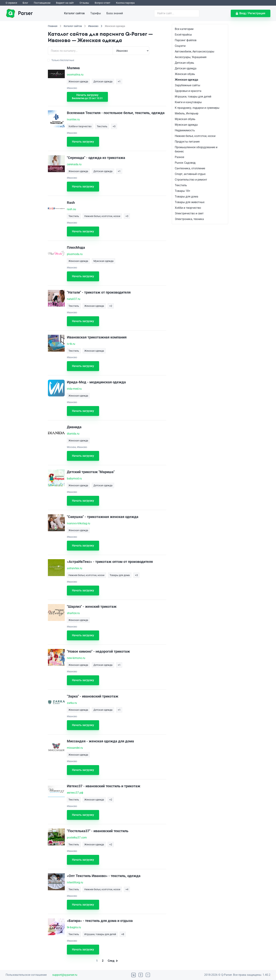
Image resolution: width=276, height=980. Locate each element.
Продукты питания (187, 142)
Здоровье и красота (188, 91)
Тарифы (96, 13)
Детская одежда (186, 68)
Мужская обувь (185, 119)
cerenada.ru (74, 164)
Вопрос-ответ (103, 3)
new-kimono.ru (76, 658)
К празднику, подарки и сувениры (197, 108)
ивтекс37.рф (75, 793)
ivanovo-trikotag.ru (79, 523)
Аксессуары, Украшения (191, 57)
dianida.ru (73, 434)
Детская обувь (184, 63)
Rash (71, 203)
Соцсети (180, 46)
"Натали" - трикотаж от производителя (99, 292)
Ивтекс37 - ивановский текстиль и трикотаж (104, 786)
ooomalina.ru (75, 75)
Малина (73, 68)
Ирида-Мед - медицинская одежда (96, 382)
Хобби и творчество (188, 208)
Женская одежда (186, 80)
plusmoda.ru (75, 254)
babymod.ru (74, 478)
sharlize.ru (73, 613)
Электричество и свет (189, 213)
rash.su (71, 209)
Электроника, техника (189, 219)
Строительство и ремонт (191, 180)
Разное (179, 157)
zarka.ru (72, 703)
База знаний (115, 13)
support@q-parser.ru (65, 975)
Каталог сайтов (74, 13)
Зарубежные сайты (187, 85)
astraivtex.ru (75, 568)
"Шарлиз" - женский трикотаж (92, 607)
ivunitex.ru (73, 119)
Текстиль (181, 185)
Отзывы (84, 3)
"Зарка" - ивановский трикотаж (93, 696)
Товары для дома (186, 197)
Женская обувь (185, 74)
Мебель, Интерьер (187, 113)
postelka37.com (77, 838)
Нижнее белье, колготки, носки (195, 136)
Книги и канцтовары (188, 102)
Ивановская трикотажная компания (97, 337)
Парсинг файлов (186, 40)
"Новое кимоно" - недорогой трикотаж (98, 651)
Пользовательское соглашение (26, 975)
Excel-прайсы (183, 35)
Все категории (184, 29)
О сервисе (11, 3)
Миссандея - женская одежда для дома (100, 741)
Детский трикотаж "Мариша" (91, 472)
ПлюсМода (76, 247)
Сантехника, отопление (190, 168)
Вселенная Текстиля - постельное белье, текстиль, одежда (116, 113)
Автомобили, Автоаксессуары (195, 51)
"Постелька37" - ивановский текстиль (98, 831)
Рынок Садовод (185, 163)
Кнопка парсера (125, 3)
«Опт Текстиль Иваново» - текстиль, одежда (104, 876)
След (113, 961)
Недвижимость (185, 130)
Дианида (74, 427)
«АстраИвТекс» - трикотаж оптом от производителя (110, 562)
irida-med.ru (74, 389)
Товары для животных (190, 202)
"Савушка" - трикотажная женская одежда (103, 517)
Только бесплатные (61, 60)
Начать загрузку (87, 97)
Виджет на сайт (65, 3)
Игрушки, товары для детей (193, 97)
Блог (25, 3)
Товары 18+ (183, 191)
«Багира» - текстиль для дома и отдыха (100, 921)
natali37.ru (74, 299)
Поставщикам (42, 3)
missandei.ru (75, 748)
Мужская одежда (186, 125)
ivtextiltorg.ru (75, 882)
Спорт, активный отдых (190, 174)
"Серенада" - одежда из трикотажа (96, 158)
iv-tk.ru (71, 344)
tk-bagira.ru (74, 927)
